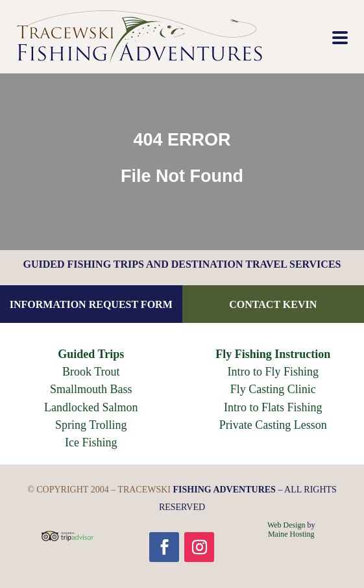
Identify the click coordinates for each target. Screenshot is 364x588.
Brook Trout (91, 372)
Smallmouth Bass (91, 389)
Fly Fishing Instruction (273, 354)
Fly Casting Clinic (273, 389)
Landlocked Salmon (91, 407)
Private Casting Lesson (273, 425)
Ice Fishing (91, 442)
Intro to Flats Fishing (273, 407)
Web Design (286, 525)
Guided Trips (91, 354)
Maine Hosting (291, 534)
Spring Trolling (91, 425)
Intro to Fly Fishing (273, 372)
